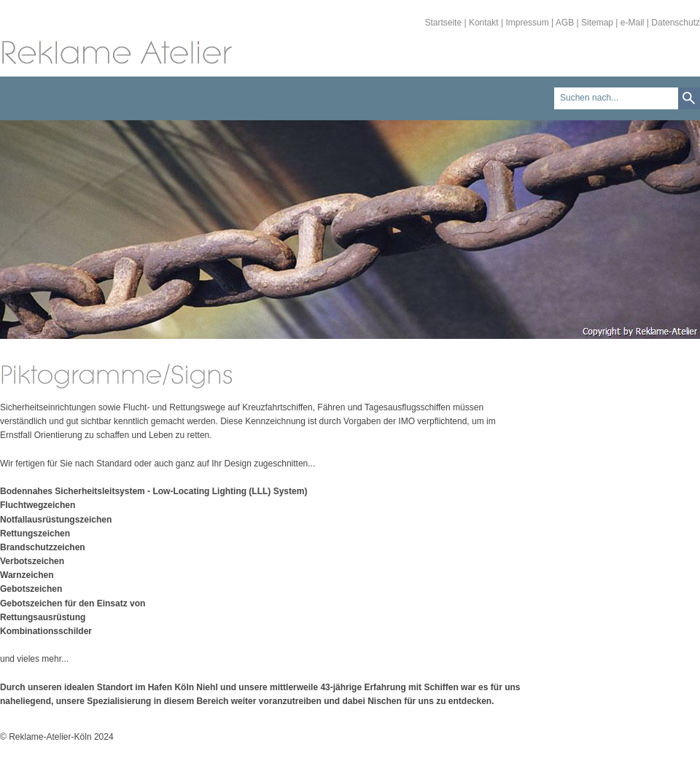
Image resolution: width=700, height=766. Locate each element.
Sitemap (597, 23)
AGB (565, 23)
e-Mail (633, 23)
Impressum (527, 23)
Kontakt (484, 23)
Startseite (443, 23)
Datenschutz (676, 23)
